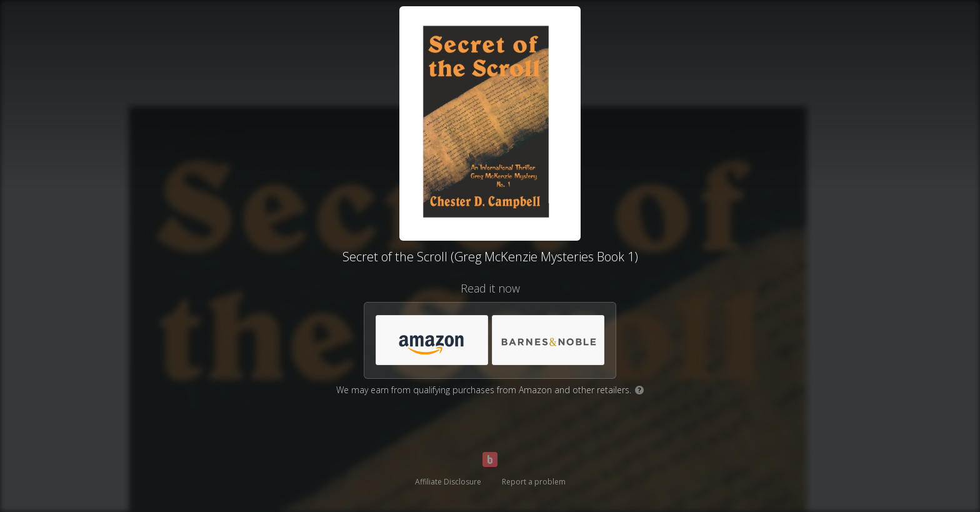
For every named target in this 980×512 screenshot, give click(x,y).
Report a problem (534, 482)
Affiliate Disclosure (448, 482)
